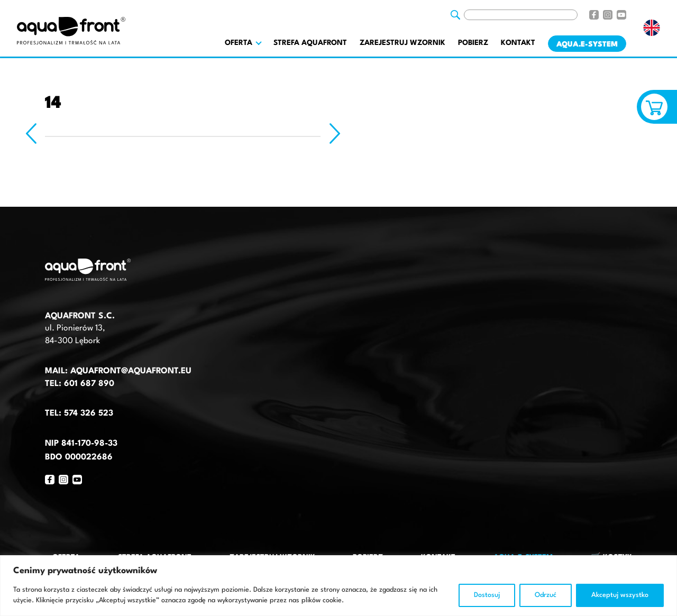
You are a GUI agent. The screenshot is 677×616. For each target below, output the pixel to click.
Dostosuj (487, 595)
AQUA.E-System (587, 44)
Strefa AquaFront (310, 43)
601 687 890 (89, 384)
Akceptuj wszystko (620, 595)
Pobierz (473, 43)
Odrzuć (546, 595)
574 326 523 (89, 413)
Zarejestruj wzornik (402, 43)
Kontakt (518, 43)
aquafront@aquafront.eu (130, 371)
